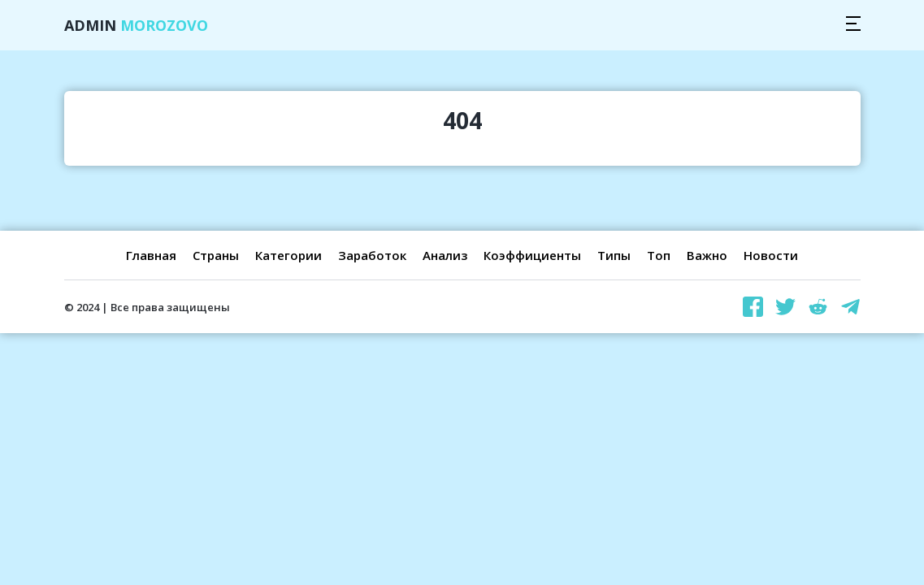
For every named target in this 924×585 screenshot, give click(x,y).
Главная (151, 255)
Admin (136, 25)
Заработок (372, 255)
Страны (216, 255)
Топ (659, 255)
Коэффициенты (532, 255)
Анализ (445, 255)
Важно (707, 255)
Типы (614, 255)
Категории (288, 255)
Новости (771, 255)
